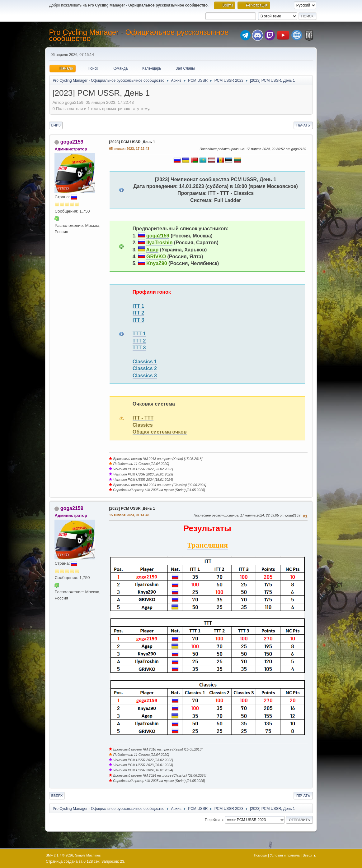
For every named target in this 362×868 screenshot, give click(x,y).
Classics (143, 425)
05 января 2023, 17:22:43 (129, 149)
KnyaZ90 (157, 263)
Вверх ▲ (309, 855)
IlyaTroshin (159, 243)
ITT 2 (138, 313)
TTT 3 (139, 348)
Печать (303, 125)
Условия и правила (285, 855)
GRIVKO (156, 257)
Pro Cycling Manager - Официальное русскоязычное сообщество (139, 35)
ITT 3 (138, 320)
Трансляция (207, 545)
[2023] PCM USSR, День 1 (132, 142)
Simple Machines (88, 855)
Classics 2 (145, 368)
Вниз (56, 125)
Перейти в (214, 820)
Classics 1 (145, 362)
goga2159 (72, 142)
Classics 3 (145, 376)
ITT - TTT (143, 418)
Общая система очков (160, 432)
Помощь (261, 855)
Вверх (57, 796)
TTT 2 (139, 341)
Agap (152, 250)
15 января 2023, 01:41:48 (129, 515)
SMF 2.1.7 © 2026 (59, 855)
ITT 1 (138, 306)
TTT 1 (139, 334)
